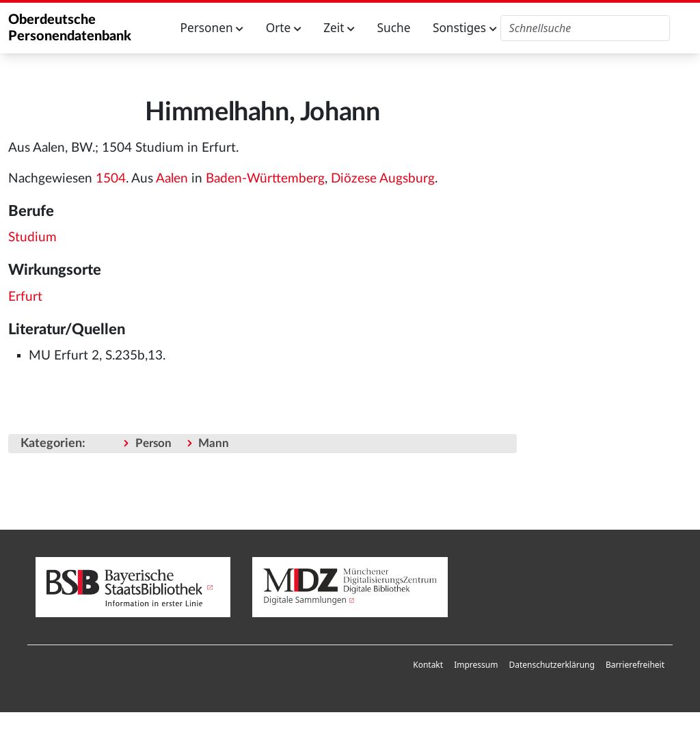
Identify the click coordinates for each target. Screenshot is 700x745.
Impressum (476, 665)
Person (153, 443)
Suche (394, 28)
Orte (284, 28)
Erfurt (25, 297)
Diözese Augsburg (383, 179)
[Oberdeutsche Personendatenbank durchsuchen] (585, 28)
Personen (212, 28)
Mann (214, 443)
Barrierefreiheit (635, 665)
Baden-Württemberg (265, 179)
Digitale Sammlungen (305, 600)
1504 (111, 179)
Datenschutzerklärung (551, 665)
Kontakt (428, 665)
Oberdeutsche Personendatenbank (70, 28)
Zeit (339, 28)
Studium (32, 238)
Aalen (172, 179)
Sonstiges (465, 28)
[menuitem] (428, 665)
